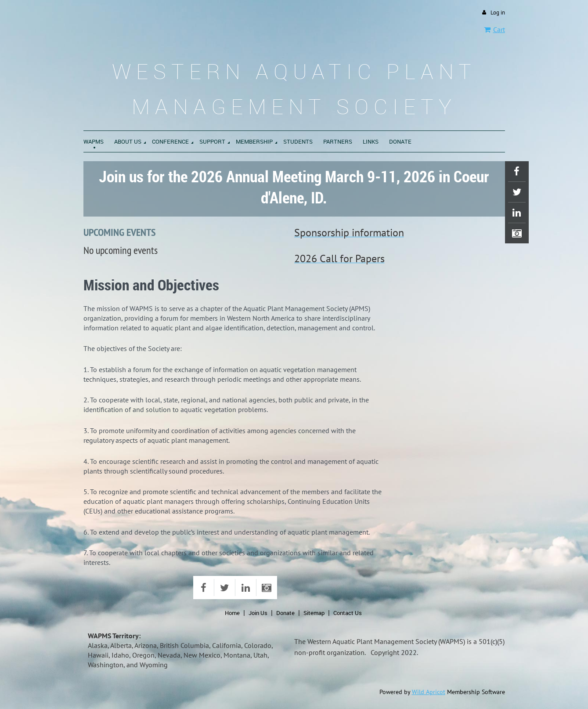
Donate (285, 613)
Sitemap (314, 613)
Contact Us (348, 613)
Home (232, 613)
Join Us (258, 613)
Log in (498, 13)
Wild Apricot (429, 692)
